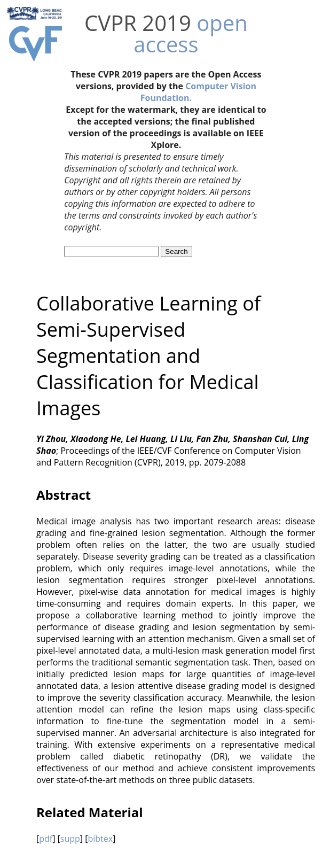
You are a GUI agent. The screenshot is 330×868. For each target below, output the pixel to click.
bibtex (100, 839)
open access (190, 33)
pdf (46, 839)
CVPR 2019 (138, 23)
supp (70, 839)
